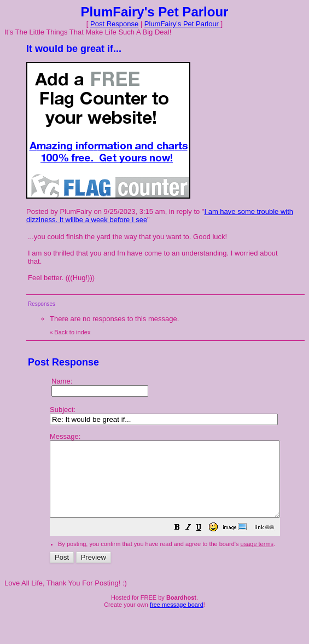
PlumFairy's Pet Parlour (183, 24)
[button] (205, 544)
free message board (177, 619)
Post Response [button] (114, 24)
